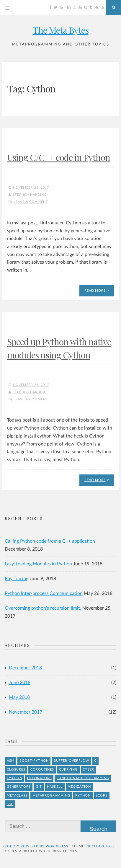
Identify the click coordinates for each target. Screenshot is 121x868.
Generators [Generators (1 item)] (19, 787)
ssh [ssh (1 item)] (10, 804)
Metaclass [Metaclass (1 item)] (17, 796)
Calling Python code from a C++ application (50, 541)
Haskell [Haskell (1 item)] (55, 787)
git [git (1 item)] (39, 787)
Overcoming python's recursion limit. (43, 608)
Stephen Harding (30, 195)
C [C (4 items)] (95, 761)
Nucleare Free (101, 846)
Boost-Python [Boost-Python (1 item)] (34, 761)
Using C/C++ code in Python (59, 157)
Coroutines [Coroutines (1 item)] (42, 770)
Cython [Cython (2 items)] (14, 778)
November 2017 (26, 712)
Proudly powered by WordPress (36, 846)
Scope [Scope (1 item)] (102, 796)
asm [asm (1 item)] (11, 761)
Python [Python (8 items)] (83, 796)
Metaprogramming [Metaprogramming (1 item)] (51, 796)
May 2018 (19, 697)
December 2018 (25, 668)
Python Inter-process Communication (44, 593)
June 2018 (20, 683)
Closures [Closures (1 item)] (16, 770)
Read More (97, 291)
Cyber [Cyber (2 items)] (88, 770)
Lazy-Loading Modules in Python (38, 564)
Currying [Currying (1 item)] (68, 770)
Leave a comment (31, 202)
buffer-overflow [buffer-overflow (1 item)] (71, 761)
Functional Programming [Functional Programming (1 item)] (83, 778)
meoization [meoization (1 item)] (79, 787)
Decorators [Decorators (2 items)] (39, 778)
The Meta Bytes (61, 30)
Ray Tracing (17, 579)
